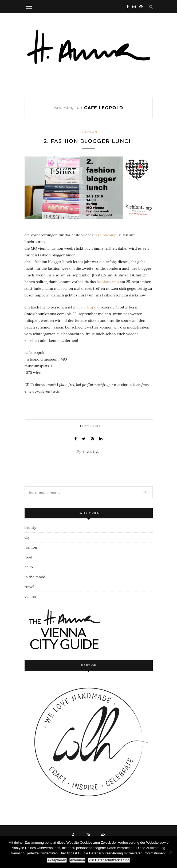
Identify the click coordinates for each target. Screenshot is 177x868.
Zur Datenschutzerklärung (109, 860)
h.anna (91, 452)
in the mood (35, 577)
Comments (88, 426)
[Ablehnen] (170, 852)
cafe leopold (89, 307)
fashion (89, 132)
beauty (30, 527)
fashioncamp (105, 235)
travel (29, 587)
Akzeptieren (57, 860)
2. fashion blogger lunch (88, 141)
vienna (30, 597)
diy (27, 537)
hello (29, 567)
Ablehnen (77, 860)
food (28, 557)
